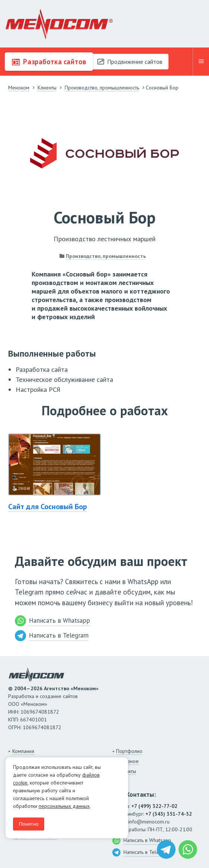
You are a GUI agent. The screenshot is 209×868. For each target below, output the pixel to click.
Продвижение (130, 62)
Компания (23, 751)
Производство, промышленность (106, 256)
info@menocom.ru (149, 822)
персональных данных (64, 806)
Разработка (49, 62)
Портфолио (129, 751)
